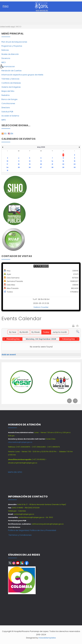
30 (75, 167)
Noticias (5, 50)
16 (75, 161)
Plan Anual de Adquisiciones (14, 42)
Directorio (6, 108)
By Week (36, 332)
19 (30, 164)
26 (30, 167)
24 (7, 167)
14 (52, 161)
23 (75, 164)
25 (19, 167)
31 (7, 170)
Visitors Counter (41, 307)
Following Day (69, 339)
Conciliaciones (8, 103)
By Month (24, 332)
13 (41, 161)
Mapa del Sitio (8, 91)
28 (52, 167)
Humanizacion (8, 66)
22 (63, 164)
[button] (3, 67)
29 (63, 167)
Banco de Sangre (9, 99)
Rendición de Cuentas (12, 71)
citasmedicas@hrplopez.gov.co (20, 442)
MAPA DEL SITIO (15, 472)
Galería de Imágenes (11, 87)
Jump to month (60, 332)
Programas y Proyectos (12, 46)
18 (19, 164)
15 (63, 161)
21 (52, 164)
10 (7, 161)
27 (41, 167)
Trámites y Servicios (10, 79)
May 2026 (41, 147)
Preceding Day (13, 339)
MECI (4, 62)
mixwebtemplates (47, 638)
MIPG (4, 120)
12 (30, 161)
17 (7, 164)
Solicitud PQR (7, 112)
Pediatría (6, 95)
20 (41, 164)
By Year (13, 332)
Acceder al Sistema (10, 116)
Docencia (6, 58)
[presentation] (69, 401)
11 (19, 161)
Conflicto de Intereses (11, 83)
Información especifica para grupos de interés (22, 75)
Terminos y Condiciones (20, 535)
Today (46, 332)
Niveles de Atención (10, 54)
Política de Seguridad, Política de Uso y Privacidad (32, 530)
